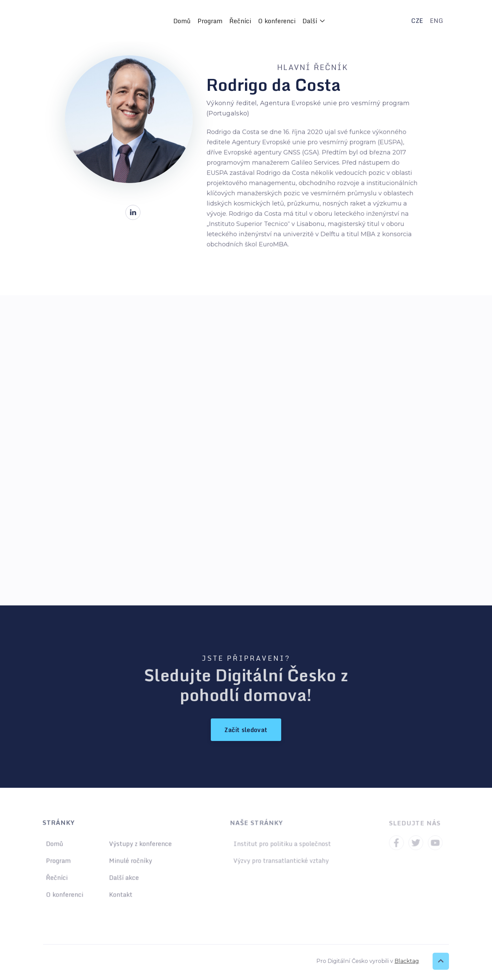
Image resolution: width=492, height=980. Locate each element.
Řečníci (240, 21)
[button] (314, 21)
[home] (91, 21)
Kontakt (120, 894)
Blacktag (404, 961)
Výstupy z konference (140, 844)
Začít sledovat (246, 730)
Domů (182, 21)
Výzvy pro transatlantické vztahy (281, 861)
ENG (436, 20)
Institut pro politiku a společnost (282, 844)
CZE (417, 20)
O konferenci (277, 21)
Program (210, 21)
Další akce (124, 877)
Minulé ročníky (130, 861)
